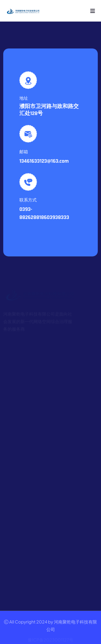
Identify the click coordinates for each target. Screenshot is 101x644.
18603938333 (54, 217)
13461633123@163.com (44, 161)
